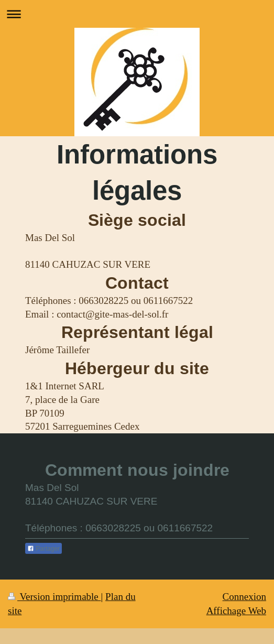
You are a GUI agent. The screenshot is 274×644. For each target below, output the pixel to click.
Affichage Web (236, 611)
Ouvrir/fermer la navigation (137, 14)
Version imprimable (54, 597)
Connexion (244, 597)
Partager (43, 549)
